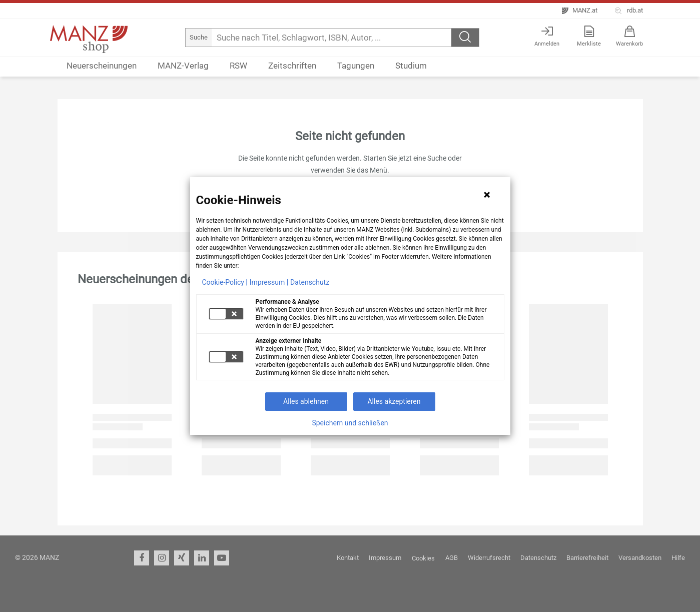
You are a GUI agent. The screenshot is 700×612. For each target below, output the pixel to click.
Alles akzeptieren (394, 401)
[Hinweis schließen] (487, 195)
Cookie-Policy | (225, 282)
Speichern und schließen (350, 423)
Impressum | (269, 282)
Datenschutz (310, 282)
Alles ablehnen (306, 401)
